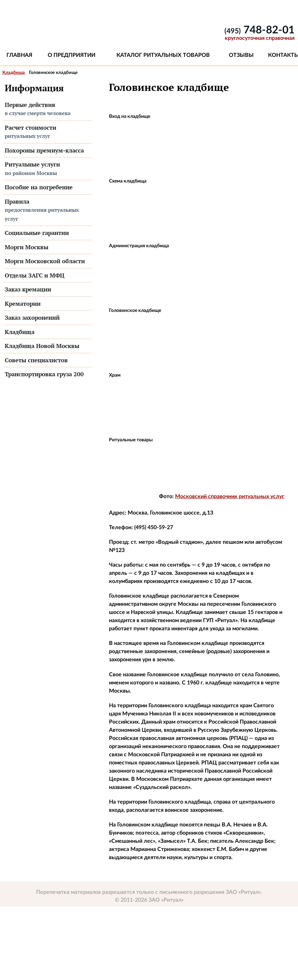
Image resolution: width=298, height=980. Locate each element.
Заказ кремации (28, 289)
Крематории (23, 304)
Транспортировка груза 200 (44, 374)
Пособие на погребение (39, 187)
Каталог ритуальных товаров (163, 55)
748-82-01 (260, 30)
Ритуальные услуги (48, 169)
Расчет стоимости (48, 132)
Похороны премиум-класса (44, 150)
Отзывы (241, 55)
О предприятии (72, 55)
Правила (48, 210)
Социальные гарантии (37, 233)
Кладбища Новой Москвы (42, 346)
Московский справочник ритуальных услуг (230, 496)
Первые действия (48, 109)
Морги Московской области (45, 261)
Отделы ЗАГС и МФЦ (35, 275)
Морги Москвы (27, 247)
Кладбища (14, 73)
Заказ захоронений (32, 318)
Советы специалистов (36, 360)
